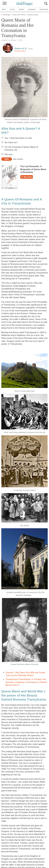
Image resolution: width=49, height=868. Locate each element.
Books (22, 9)
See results (18, 159)
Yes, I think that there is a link (18, 138)
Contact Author (20, 51)
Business (32, 9)
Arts (4, 9)
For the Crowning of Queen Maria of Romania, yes (21, 148)
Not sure (8, 154)
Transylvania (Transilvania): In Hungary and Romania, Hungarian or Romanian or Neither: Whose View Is (27, 682)
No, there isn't (11, 142)
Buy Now (27, 177)
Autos (12, 9)
